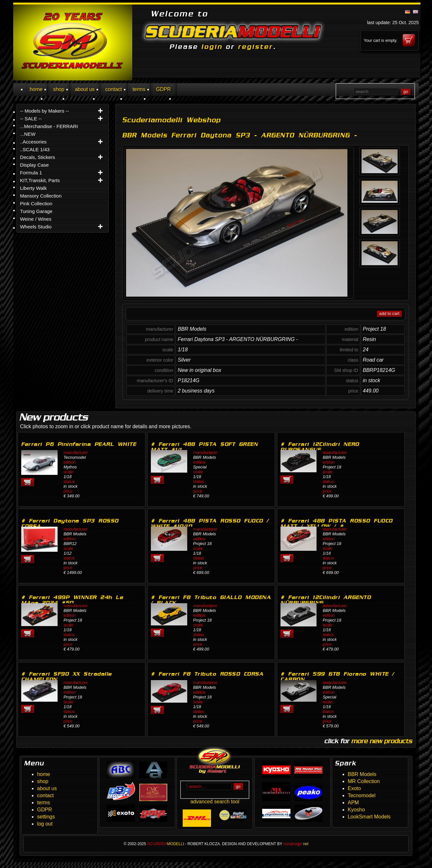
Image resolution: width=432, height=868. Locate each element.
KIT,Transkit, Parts (40, 180)
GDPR (163, 89)
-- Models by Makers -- (44, 111)
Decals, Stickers (37, 157)
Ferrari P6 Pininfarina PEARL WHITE (79, 444)
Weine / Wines (36, 219)
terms (139, 89)
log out (45, 824)
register (256, 47)
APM (353, 803)
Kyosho (356, 810)
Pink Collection (36, 203)
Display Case (34, 165)
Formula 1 (31, 173)
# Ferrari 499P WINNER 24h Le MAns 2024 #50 (72, 600)
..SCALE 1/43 (35, 149)
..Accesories (33, 142)
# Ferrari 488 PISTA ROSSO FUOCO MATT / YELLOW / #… (337, 523)
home (36, 89)
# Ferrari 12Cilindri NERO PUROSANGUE (320, 447)
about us (85, 89)
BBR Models (362, 774)
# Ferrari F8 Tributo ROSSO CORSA (207, 674)
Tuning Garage (36, 211)
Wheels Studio (36, 227)
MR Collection (364, 781)
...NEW (28, 134)
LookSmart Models (369, 817)
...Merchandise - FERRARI (49, 126)
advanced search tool (215, 802)
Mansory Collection (41, 196)
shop (59, 89)
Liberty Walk (33, 188)
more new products (382, 741)
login (212, 47)
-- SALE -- (31, 119)
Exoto (354, 788)
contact (114, 89)
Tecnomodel (362, 795)
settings (46, 817)
